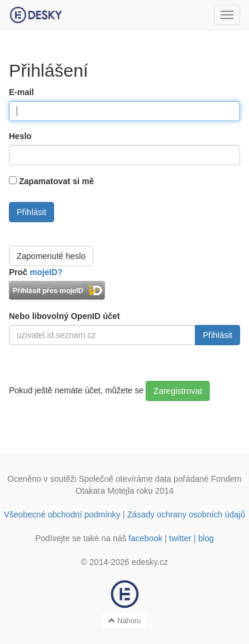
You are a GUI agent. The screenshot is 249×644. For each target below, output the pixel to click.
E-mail (21, 92)
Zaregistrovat (178, 391)
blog (206, 538)
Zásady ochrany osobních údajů (186, 514)
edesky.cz (149, 562)
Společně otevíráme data (125, 479)
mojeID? (46, 272)
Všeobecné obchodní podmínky (62, 514)
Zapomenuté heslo (51, 256)
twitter (180, 538)
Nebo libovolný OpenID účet (64, 316)
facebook (145, 538)
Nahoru (124, 621)
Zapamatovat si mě (56, 181)
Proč (36, 272)
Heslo (20, 136)
